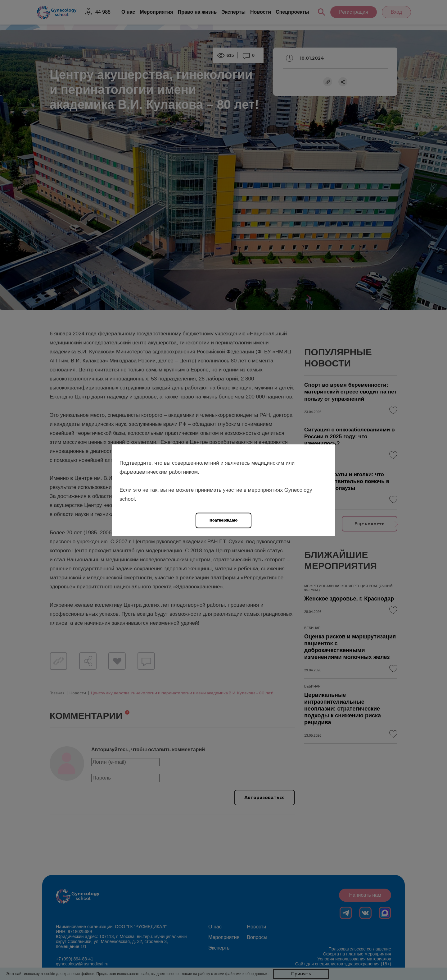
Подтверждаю (223, 520)
